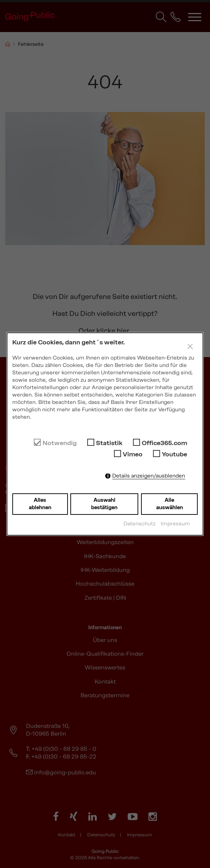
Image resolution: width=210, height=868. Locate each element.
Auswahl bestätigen (104, 504)
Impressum (175, 524)
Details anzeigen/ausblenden (149, 476)
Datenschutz (139, 524)
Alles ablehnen (40, 504)
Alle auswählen (170, 504)
